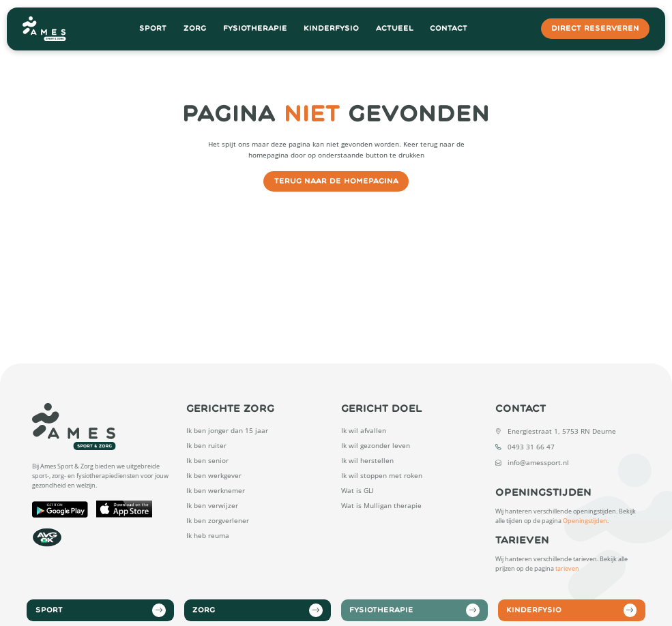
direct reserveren (595, 28)
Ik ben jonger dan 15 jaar (227, 430)
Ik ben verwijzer (212, 505)
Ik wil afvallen (364, 430)
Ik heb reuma (208, 535)
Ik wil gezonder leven (376, 445)
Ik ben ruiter (206, 445)
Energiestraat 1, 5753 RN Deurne (562, 431)
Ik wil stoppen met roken (382, 475)
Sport (153, 28)
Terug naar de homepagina (336, 181)
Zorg (195, 28)
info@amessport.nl (538, 462)
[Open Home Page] (45, 29)
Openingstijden (585, 521)
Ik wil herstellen (367, 460)
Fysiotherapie (255, 28)
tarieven (567, 569)
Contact (449, 28)
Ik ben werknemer (216, 490)
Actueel (395, 28)
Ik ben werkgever (214, 475)
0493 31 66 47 (531, 447)
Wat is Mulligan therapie (381, 505)
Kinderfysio (331, 28)
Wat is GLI (357, 490)
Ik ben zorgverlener (218, 520)
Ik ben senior (207, 460)
